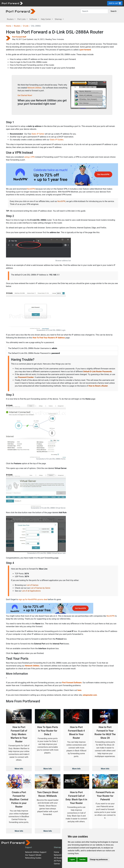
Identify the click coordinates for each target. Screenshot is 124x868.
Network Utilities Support (36, 852)
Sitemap (57, 847)
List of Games (32, 585)
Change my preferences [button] (99, 860)
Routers (17, 26)
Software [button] (34, 19)
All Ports (58, 861)
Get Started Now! (25, 95)
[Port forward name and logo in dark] (21, 11)
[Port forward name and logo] (12, 3)
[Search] (94, 11)
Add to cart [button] (115, 3)
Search (114, 11)
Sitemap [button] (58, 19)
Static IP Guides (57, 140)
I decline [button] (82, 860)
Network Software (62, 855)
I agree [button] (72, 860)
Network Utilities (34, 88)
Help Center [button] (46, 19)
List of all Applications (31, 591)
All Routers (58, 858)
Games (57, 864)
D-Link (26, 26)
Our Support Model (33, 855)
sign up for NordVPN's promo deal (33, 599)
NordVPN (31, 189)
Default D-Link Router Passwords (98, 372)
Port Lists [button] (22, 19)
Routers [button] (10, 19)
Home (9, 26)
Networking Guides (33, 858)
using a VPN (29, 157)
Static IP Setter (38, 134)
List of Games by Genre (40, 588)
